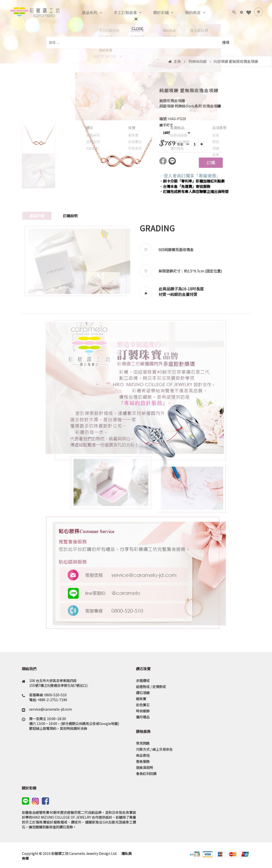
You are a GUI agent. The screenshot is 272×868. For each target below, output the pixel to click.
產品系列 (85, 13)
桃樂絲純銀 (198, 61)
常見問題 (143, 743)
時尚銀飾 (143, 711)
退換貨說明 (144, 767)
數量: (181, 144)
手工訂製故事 (120, 13)
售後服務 (143, 761)
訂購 (211, 162)
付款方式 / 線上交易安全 (154, 749)
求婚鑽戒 (143, 681)
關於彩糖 (156, 13)
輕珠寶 (141, 699)
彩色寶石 (143, 705)
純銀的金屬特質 (184, 294)
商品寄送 (143, 755)
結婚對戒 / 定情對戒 (151, 687)
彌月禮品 (143, 717)
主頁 (177, 61)
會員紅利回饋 (146, 774)
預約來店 (188, 13)
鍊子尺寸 (166, 125)
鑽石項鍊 (143, 693)
